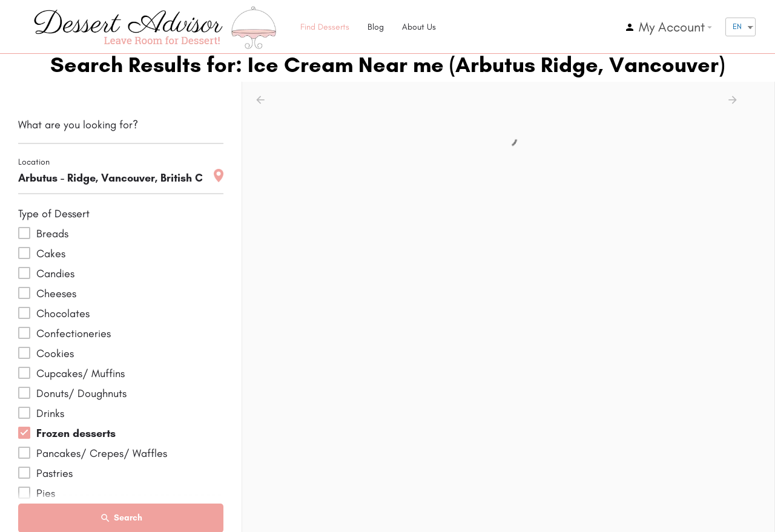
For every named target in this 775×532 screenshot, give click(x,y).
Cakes (51, 254)
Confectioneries (74, 333)
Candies (55, 274)
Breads (52, 234)
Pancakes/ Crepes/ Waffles (102, 453)
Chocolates (63, 314)
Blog (376, 27)
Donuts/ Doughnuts (81, 393)
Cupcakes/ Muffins (81, 373)
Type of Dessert (54, 214)
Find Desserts (325, 27)
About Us (419, 27)
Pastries (54, 473)
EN (737, 26)
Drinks (50, 413)
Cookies (55, 353)
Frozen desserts (76, 433)
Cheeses (56, 294)
